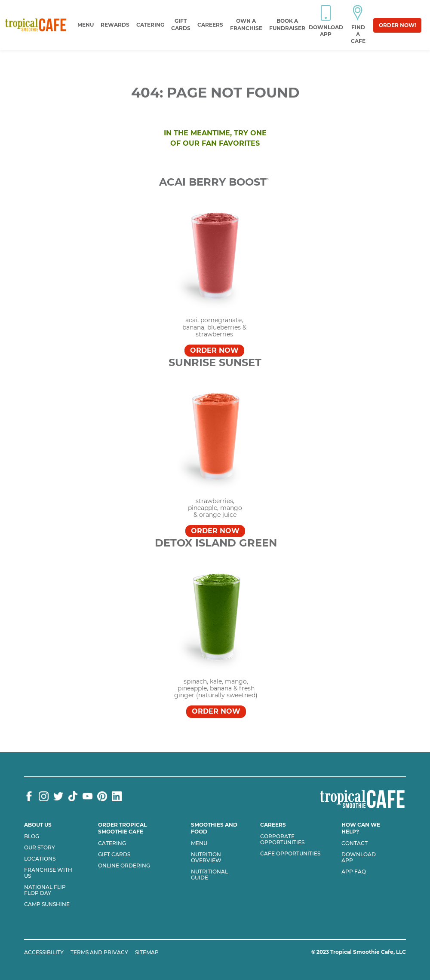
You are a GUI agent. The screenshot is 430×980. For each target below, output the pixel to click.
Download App (359, 858)
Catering (150, 25)
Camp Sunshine (47, 904)
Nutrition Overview (206, 858)
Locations (40, 859)
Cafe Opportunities (290, 854)
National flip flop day (45, 890)
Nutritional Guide (209, 875)
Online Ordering (124, 866)
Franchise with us (48, 873)
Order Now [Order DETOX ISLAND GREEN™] (216, 711)
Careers (210, 25)
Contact (355, 843)
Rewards (115, 25)
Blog (32, 837)
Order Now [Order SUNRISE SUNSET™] (215, 531)
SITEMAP (147, 952)
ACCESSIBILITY (44, 952)
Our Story (40, 848)
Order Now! (397, 25)
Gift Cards (114, 855)
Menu (86, 25)
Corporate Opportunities (282, 840)
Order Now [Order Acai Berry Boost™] (214, 350)
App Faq (354, 872)
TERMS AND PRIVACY (99, 952)
